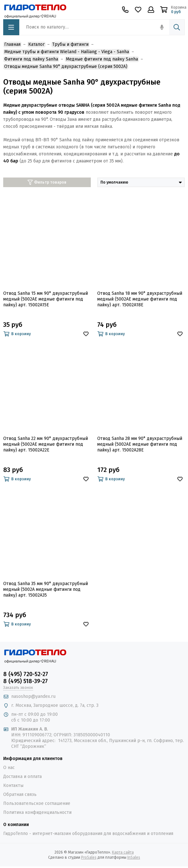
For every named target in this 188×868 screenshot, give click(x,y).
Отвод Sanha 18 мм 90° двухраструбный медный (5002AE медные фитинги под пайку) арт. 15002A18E (140, 299)
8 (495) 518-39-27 (26, 681)
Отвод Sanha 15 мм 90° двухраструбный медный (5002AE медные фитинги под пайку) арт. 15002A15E (46, 299)
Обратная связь (20, 794)
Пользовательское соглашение (37, 803)
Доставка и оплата (22, 777)
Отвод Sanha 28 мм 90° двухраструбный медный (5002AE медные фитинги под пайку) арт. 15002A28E (140, 444)
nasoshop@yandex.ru (33, 696)
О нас (9, 768)
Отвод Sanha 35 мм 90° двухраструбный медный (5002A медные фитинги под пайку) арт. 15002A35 (46, 589)
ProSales (89, 857)
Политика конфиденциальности (37, 812)
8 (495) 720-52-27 (26, 674)
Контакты (13, 785)
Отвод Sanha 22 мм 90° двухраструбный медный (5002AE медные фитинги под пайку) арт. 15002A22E (46, 444)
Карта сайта (123, 852)
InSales (134, 857)
